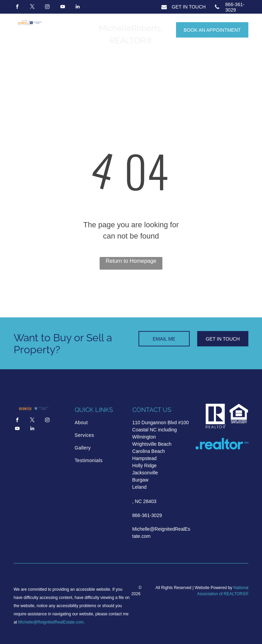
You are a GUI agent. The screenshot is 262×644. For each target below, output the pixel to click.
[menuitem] (100, 423)
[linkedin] (78, 8)
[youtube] (62, 8)
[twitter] (32, 8)
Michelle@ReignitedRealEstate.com (51, 622)
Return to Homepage (131, 261)
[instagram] (47, 8)
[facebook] (17, 8)
